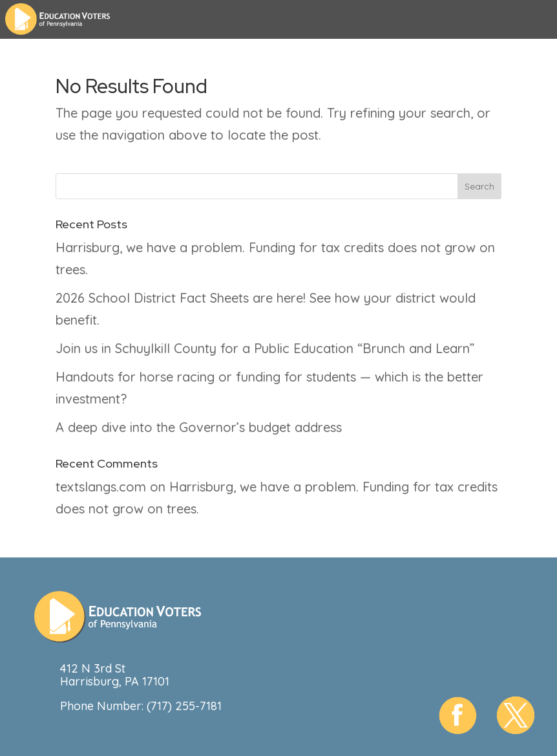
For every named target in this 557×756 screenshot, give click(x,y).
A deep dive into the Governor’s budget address (199, 427)
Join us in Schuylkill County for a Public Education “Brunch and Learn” (265, 348)
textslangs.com (101, 487)
